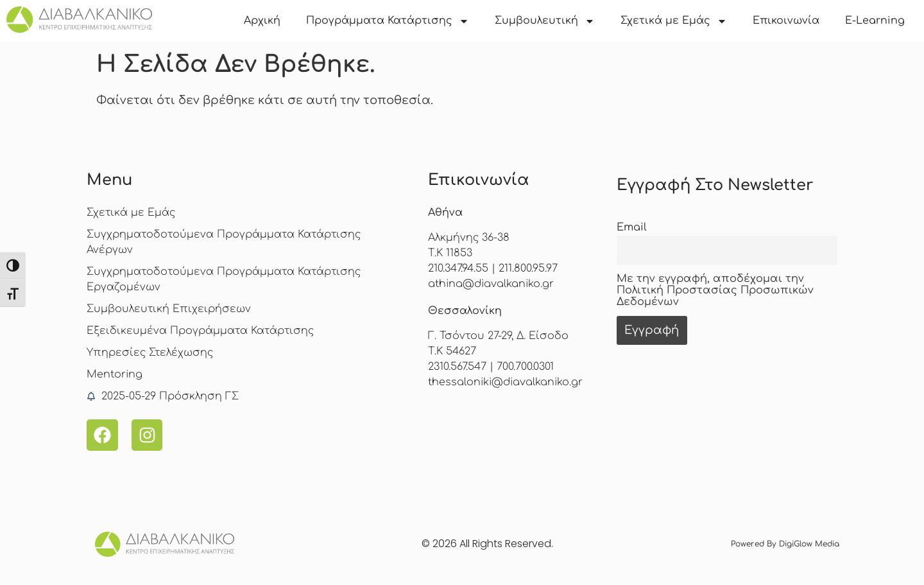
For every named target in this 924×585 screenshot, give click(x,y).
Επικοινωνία (786, 21)
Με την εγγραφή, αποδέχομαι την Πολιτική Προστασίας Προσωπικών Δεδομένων (715, 290)
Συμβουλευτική (545, 21)
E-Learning (875, 21)
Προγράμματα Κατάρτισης (388, 21)
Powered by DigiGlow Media (785, 544)
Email (632, 227)
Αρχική (262, 21)
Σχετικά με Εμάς (674, 21)
